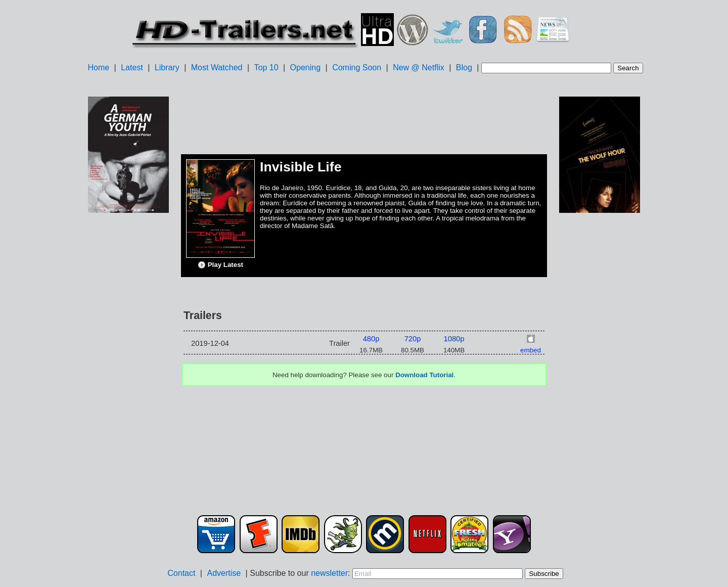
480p (371, 339)
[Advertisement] (128, 375)
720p (413, 339)
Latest (132, 67)
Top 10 (266, 67)
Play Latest (220, 265)
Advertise (224, 573)
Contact (181, 573)
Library (167, 67)
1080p (454, 339)
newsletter (329, 573)
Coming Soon (357, 67)
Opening (306, 67)
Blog (464, 67)
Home (98, 67)
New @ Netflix (419, 67)
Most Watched (217, 67)
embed (531, 350)
